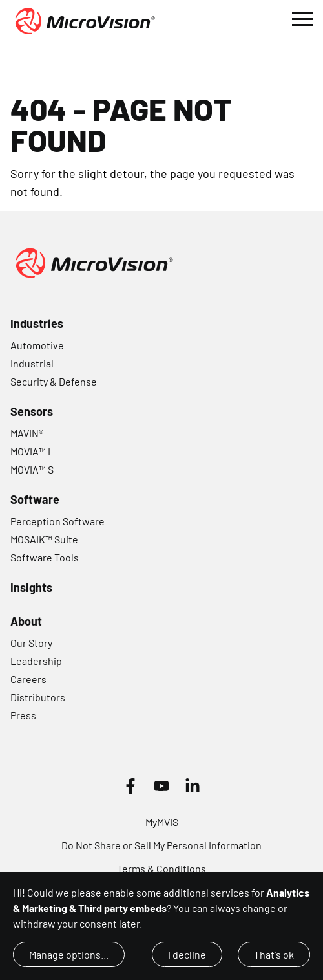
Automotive (37, 345)
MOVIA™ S (32, 469)
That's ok (274, 954)
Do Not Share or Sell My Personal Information (161, 845)
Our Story (31, 643)
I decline (187, 954)
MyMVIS (162, 822)
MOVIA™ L (32, 451)
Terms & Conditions (161, 868)
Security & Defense (54, 381)
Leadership (36, 661)
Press (23, 715)
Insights (31, 587)
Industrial (32, 363)
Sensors (32, 411)
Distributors (38, 697)
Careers (28, 679)
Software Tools (45, 557)
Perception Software (57, 521)
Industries (37, 323)
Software (35, 499)
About (26, 621)
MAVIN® (27, 433)
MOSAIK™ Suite (44, 539)
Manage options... (69, 954)
